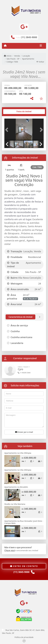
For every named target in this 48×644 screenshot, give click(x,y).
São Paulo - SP (13, 59)
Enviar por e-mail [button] (24, 432)
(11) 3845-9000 (29, 37)
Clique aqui (10, 550)
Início (8, 56)
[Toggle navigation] (41, 46)
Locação (26, 56)
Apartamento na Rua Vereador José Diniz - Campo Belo (24, 522)
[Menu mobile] (5, 46)
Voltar (40, 62)
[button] (7, 130)
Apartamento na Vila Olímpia (18, 453)
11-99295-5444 (24, 373)
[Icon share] (24, 27)
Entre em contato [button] (24, 566)
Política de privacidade (24, 637)
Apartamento (28, 59)
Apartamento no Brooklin (16, 487)
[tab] (13, 112)
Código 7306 (12, 62)
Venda (17, 56)
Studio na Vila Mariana (15, 504)
